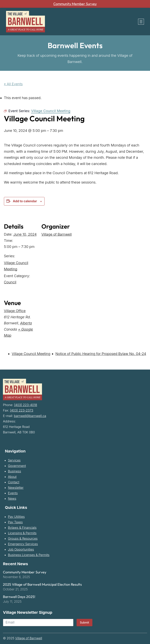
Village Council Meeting (31, 354)
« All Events (13, 84)
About (12, 477)
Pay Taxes (15, 522)
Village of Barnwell (57, 234)
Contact (14, 482)
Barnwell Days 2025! (19, 597)
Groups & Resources (23, 538)
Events (13, 493)
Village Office (15, 311)
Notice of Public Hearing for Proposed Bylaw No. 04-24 (101, 354)
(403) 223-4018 (26, 405)
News (12, 499)
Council (10, 282)
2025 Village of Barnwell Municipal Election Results (42, 585)
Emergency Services (23, 544)
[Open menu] (141, 22)
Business (15, 471)
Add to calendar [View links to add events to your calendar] (25, 201)
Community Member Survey (75, 4)
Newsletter (16, 488)
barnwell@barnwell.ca (30, 416)
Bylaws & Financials (22, 528)
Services (14, 460)
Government (17, 466)
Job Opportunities (21, 549)
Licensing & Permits (22, 533)
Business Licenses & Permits (29, 555)
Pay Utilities (16, 517)
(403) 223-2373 (22, 410)
